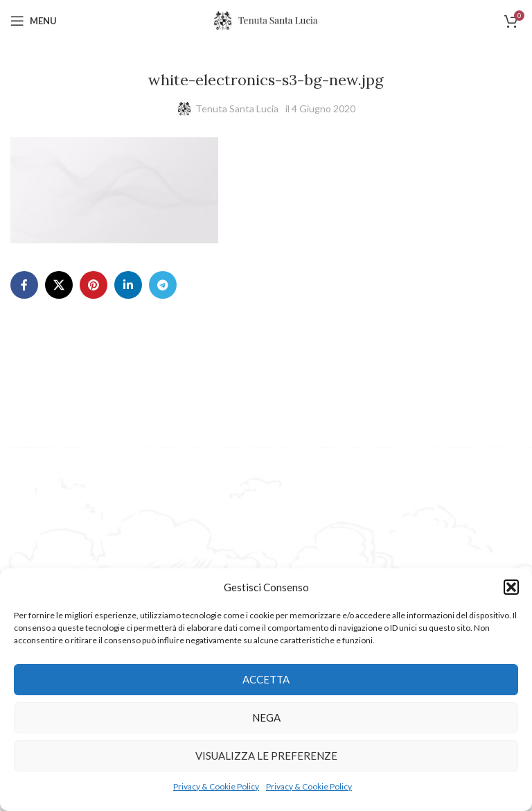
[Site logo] (266, 20)
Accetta (266, 679)
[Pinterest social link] (94, 285)
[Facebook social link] (24, 285)
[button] (511, 587)
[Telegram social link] (163, 285)
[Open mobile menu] (34, 21)
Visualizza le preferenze (266, 756)
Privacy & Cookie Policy (216, 786)
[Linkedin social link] (128, 285)
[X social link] (59, 285)
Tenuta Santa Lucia (237, 108)
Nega (266, 717)
